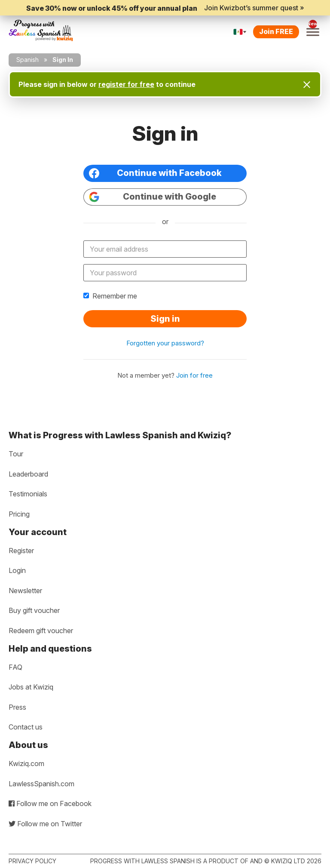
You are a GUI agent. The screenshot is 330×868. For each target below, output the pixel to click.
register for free (126, 84)
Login (17, 570)
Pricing (19, 514)
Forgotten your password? (165, 343)
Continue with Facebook (155, 173)
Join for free (194, 375)
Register (21, 551)
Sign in (165, 319)
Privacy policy (32, 861)
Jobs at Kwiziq (31, 687)
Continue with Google (153, 197)
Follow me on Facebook (50, 803)
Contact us (26, 727)
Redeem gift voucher (41, 631)
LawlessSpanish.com (41, 784)
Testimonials (28, 494)
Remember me (110, 296)
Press (17, 707)
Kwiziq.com (26, 763)
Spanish (27, 60)
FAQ (15, 667)
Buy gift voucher (34, 610)
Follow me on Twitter (45, 824)
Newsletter (25, 591)
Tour (16, 454)
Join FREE (276, 31)
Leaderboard (28, 474)
